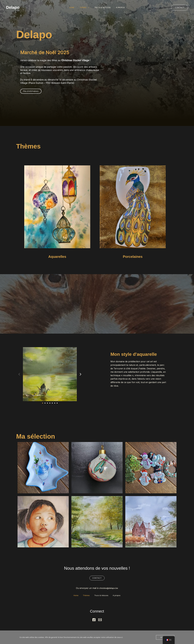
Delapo (13, 7)
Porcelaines (133, 256)
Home (70, 7)
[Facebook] (94, 620)
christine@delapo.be (109, 588)
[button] (87, 7)
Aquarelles (57, 256)
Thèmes (84, 7)
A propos (122, 7)
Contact (97, 578)
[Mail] (100, 620)
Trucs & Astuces (103, 7)
